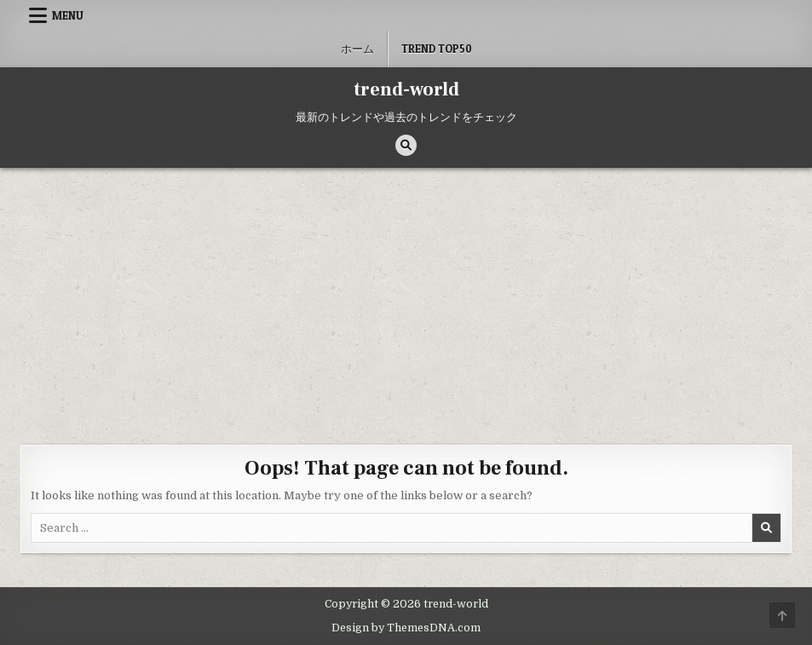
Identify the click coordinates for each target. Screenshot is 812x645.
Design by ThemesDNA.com (406, 628)
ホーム (357, 49)
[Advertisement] (406, 296)
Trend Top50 (437, 49)
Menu (68, 15)
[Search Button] (406, 145)
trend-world (406, 89)
